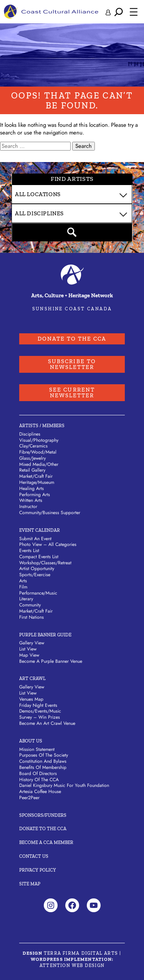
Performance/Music (38, 593)
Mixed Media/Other (39, 464)
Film (23, 587)
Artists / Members (42, 426)
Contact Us (34, 856)
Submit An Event (35, 539)
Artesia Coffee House (40, 792)
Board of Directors (38, 774)
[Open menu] (134, 12)
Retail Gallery (32, 470)
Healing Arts (31, 488)
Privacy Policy (38, 870)
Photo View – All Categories (48, 544)
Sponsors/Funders (43, 815)
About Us (31, 741)
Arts (23, 581)
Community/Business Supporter (50, 513)
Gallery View (32, 643)
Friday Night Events (38, 705)
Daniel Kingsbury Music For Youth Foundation (64, 785)
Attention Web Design (72, 965)
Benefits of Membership (43, 767)
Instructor (28, 506)
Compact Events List (39, 557)
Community (30, 605)
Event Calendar (40, 530)
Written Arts (31, 500)
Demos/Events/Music (40, 711)
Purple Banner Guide (45, 635)
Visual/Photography (39, 440)
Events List (29, 551)
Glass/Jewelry (32, 458)
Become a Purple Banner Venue (51, 661)
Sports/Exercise (35, 575)
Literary (26, 599)
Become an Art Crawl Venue (47, 723)
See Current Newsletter (72, 392)
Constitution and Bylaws (43, 761)
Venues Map (31, 699)
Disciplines (30, 434)
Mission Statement (37, 749)
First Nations (31, 617)
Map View (29, 655)
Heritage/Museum (37, 482)
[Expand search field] (119, 12)
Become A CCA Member (46, 842)
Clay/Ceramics (33, 446)
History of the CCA (39, 780)
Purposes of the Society (44, 755)
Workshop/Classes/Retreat (45, 563)
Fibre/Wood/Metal (38, 452)
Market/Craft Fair (36, 476)
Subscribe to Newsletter (72, 364)
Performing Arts (35, 495)
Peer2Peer (29, 798)
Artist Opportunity (37, 569)
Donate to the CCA (72, 339)
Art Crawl (32, 678)
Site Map (30, 884)
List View (28, 649)
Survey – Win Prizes (40, 717)
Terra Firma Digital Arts (81, 953)
